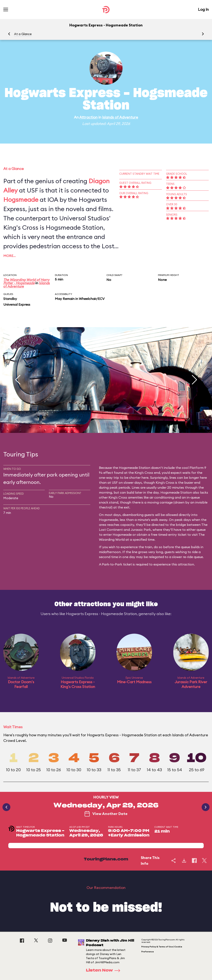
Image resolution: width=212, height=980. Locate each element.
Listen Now (104, 970)
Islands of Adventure (120, 117)
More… (10, 256)
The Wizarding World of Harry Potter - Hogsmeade (26, 281)
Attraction (88, 117)
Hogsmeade (21, 200)
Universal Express (17, 304)
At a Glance (23, 34)
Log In (203, 9)
